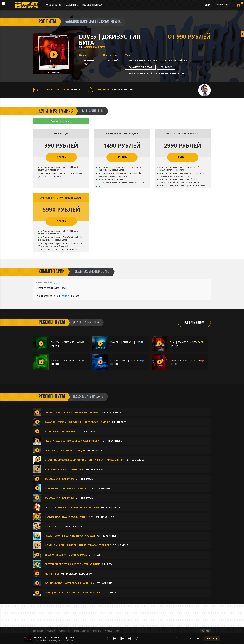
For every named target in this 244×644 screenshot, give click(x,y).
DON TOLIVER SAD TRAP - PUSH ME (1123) (68, 488)
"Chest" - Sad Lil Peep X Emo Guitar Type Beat (72, 507)
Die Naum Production (79, 574)
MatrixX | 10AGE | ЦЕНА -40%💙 (127, 361)
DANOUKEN (97, 469)
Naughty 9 (107, 517)
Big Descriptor (74, 526)
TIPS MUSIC (87, 479)
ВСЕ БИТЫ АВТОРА (194, 323)
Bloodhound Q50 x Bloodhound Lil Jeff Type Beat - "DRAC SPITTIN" (85, 460)
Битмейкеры (64, 631)
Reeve (97, 555)
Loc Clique (138, 460)
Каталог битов (53, 5)
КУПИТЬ (61, 157)
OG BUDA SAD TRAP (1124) (59, 479)
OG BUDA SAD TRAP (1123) (59, 498)
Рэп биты (97, 631)
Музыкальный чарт (93, 5)
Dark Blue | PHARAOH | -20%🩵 (127, 342)
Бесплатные (72, 5)
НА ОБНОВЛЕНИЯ (111, 90)
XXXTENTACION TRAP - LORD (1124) (65, 469)
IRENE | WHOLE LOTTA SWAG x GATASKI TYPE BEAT (73, 593)
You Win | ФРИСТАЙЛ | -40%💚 (68, 342)
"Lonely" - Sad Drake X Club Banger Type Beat (73, 412)
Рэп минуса (38, 631)
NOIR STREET (52, 574)
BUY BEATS (51, 631)
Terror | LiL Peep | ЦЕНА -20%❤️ (187, 361)
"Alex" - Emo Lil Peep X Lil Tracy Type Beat (70, 536)
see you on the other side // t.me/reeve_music (73, 564)
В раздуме (51, 526)
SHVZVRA (38, 640)
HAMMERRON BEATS (94, 47)
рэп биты (47, 22)
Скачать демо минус (61, 121)
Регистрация (223, 5)
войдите (66, 296)
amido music (89, 431)
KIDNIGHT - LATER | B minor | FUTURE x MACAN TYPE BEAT (78, 545)
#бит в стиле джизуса (143, 61)
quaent (113, 593)
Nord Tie (122, 422)
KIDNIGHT (123, 545)
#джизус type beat (140, 67)
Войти (208, 5)
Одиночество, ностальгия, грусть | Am (70, 583)
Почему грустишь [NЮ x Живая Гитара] (70, 517)
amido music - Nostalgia (60, 431)
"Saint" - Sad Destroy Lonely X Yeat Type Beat (73, 441)
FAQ (118, 631)
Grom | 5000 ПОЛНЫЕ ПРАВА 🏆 (187, 342)
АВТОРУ (56, 90)
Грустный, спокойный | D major (65, 450)
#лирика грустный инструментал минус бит (157, 74)
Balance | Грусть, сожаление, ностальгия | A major (78, 422)
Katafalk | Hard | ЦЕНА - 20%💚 (68, 361)
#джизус (166, 67)
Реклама (109, 631)
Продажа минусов (82, 631)
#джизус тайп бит (177, 61)
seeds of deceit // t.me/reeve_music (66, 555)
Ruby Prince (114, 412)
